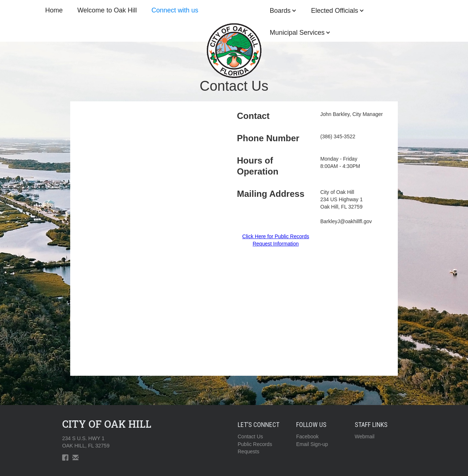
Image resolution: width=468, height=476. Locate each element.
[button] (300, 33)
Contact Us (250, 436)
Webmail (365, 436)
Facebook (307, 436)
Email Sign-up (312, 444)
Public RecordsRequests (255, 448)
